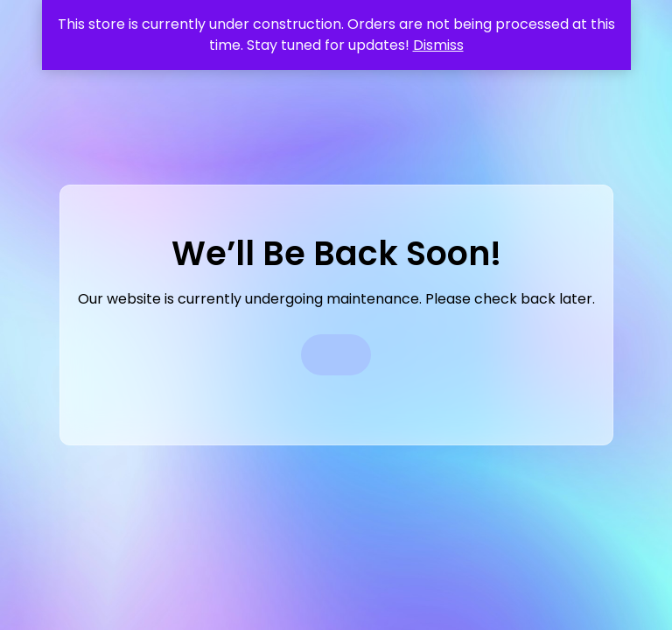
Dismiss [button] (438, 45)
